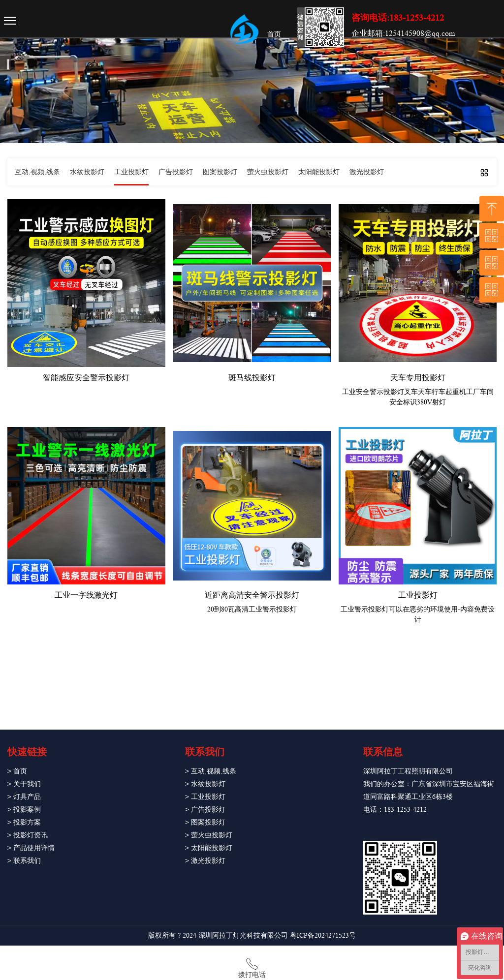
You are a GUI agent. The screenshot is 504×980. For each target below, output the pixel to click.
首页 (274, 34)
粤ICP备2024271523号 (323, 935)
